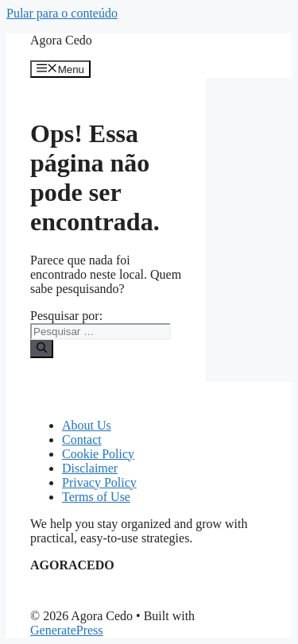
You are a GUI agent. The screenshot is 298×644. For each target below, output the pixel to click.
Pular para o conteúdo (62, 13)
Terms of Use (96, 497)
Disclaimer (90, 468)
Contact (82, 440)
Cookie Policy (98, 454)
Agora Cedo (61, 40)
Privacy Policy (99, 482)
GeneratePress (67, 630)
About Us (87, 425)
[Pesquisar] (42, 349)
